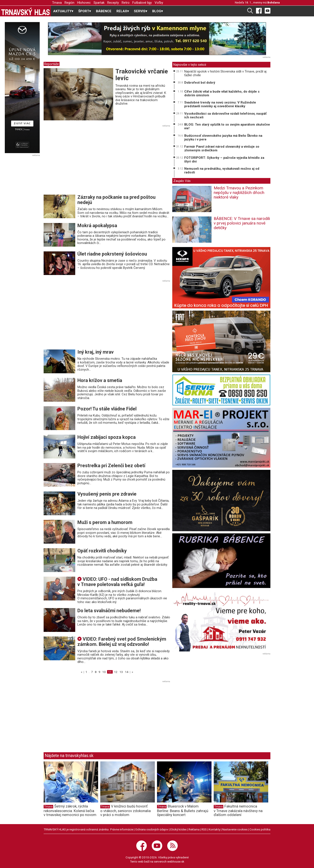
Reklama (194, 829)
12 (116, 672)
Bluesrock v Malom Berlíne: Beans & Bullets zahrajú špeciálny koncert (183, 811)
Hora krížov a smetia (100, 380)
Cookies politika (260, 829)
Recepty (113, 3)
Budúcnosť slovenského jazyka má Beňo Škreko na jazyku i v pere (223, 137)
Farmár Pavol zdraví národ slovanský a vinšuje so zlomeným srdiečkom (222, 148)
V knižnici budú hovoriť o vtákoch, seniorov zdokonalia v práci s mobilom (125, 811)
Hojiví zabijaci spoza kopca (107, 437)
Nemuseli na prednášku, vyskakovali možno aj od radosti (222, 170)
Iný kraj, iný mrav (96, 352)
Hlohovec (84, 3)
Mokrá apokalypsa (97, 226)
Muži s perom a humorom (105, 522)
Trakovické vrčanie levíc (142, 75)
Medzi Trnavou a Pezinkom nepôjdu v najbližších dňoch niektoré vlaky (239, 193)
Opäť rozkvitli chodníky (102, 551)
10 (104, 672)
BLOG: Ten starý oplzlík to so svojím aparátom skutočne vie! (227, 126)
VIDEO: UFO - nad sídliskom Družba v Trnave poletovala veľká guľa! (117, 582)
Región (69, 3)
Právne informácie (122, 829)
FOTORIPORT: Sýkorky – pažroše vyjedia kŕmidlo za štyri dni (224, 160)
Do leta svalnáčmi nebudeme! (109, 611)
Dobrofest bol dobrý (200, 83)
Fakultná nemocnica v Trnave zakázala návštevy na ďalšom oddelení (238, 811)
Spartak (99, 3)
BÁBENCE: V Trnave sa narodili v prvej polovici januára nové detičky (242, 223)
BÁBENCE (104, 11)
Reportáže (52, 64)
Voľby (159, 3)
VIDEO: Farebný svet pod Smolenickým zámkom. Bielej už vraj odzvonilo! (122, 642)
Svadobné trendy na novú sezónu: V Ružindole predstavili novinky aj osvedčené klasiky (220, 104)
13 (121, 672)
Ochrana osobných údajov (152, 829)
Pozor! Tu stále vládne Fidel (107, 409)
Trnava (57, 3)
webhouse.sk (176, 861)
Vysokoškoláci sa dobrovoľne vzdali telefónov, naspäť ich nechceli (225, 115)
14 (127, 672)
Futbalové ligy (142, 3)
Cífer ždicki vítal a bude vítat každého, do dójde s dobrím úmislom (222, 93)
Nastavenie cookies (235, 829)
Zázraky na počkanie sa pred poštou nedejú (116, 200)
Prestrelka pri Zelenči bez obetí (111, 466)
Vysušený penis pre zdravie (107, 494)
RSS (204, 829)
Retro (126, 3)
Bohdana (274, 2)
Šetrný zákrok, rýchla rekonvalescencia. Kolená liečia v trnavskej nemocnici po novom (70, 811)
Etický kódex (178, 829)
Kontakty (214, 829)
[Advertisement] (80, 161)
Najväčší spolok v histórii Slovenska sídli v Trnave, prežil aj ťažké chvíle (225, 73)
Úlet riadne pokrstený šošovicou (112, 254)
